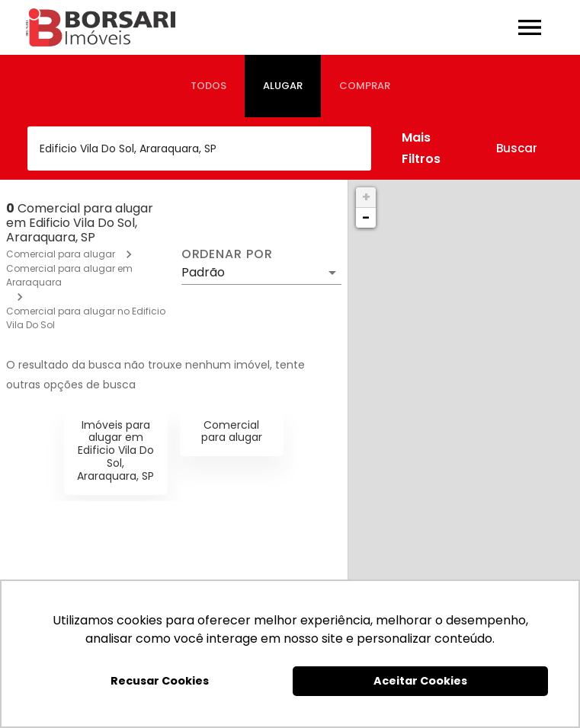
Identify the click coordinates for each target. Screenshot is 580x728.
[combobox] (199, 148)
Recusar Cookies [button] (160, 681)
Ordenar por (227, 254)
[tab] (208, 86)
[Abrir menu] (530, 27)
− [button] (366, 217)
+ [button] (366, 197)
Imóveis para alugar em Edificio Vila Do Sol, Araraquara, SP (115, 450)
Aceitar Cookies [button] (420, 681)
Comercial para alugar (61, 254)
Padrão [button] (203, 272)
